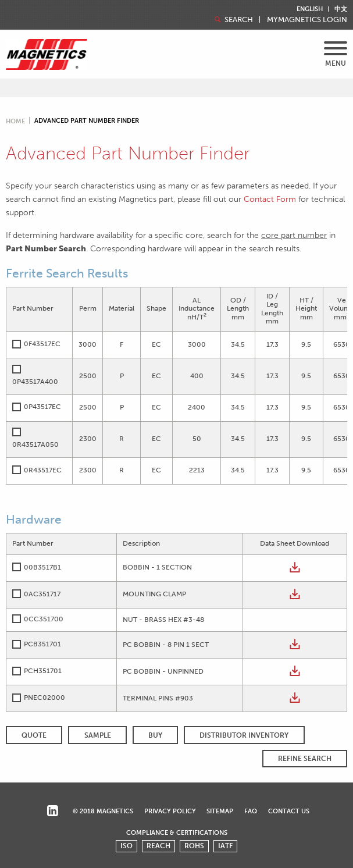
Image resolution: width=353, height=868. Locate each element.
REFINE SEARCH (305, 759)
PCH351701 (43, 671)
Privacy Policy (170, 811)
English (310, 9)
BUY (155, 735)
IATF (225, 846)
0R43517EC (43, 470)
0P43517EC (42, 407)
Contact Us (289, 811)
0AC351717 (42, 594)
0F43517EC (42, 344)
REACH (158, 846)
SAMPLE (98, 735)
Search (233, 19)
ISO (126, 846)
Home (15, 121)
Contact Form (270, 199)
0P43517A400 (35, 382)
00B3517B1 (42, 567)
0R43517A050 (35, 444)
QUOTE (34, 735)
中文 (341, 9)
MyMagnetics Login (307, 20)
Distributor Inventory (244, 735)
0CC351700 (44, 619)
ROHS (194, 846)
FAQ (251, 811)
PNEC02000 (44, 698)
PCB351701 (42, 644)
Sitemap (220, 811)
